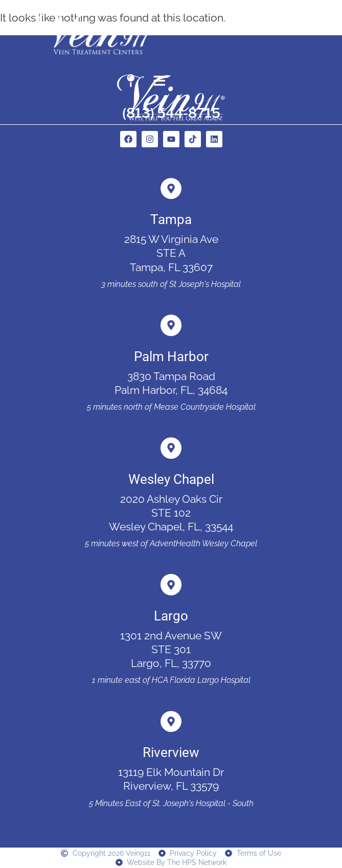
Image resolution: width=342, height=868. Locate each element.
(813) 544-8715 (171, 113)
